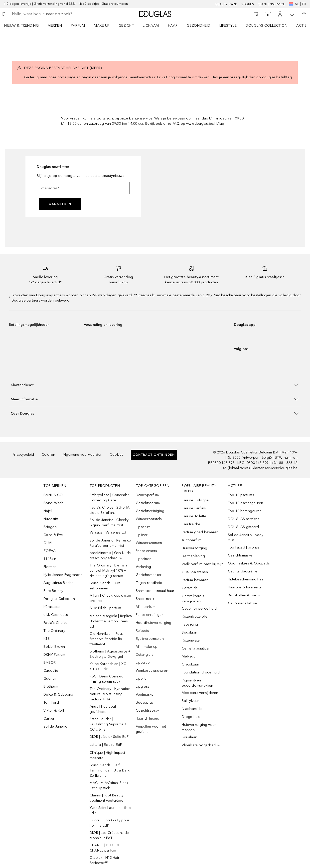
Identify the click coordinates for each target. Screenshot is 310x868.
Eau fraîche (191, 524)
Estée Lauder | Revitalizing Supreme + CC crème (108, 724)
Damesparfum (147, 495)
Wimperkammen (149, 543)
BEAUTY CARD (227, 4)
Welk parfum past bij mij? (202, 564)
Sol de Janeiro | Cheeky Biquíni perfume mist (109, 523)
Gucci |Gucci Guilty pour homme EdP (109, 823)
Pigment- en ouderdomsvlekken (197, 683)
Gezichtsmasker (149, 575)
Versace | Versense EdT (109, 532)
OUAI (48, 543)
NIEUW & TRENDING (21, 26)
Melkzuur (189, 656)
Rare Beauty (53, 591)
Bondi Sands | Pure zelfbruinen (105, 586)
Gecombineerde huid (199, 608)
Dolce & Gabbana (58, 695)
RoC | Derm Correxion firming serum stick (108, 679)
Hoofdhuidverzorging (154, 623)
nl (294, 4)
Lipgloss (143, 687)
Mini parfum (146, 607)
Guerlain (50, 679)
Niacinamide (192, 709)
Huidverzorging (194, 548)
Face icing (190, 624)
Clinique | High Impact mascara (107, 755)
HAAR (173, 26)
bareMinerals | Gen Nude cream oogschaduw (110, 555)
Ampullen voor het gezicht (151, 729)
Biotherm (51, 687)
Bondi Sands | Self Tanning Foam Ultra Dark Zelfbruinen (110, 770)
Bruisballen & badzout (246, 595)
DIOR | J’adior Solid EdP (109, 737)
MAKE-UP (102, 26)
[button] (155, 385)
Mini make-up (147, 647)
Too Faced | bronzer (244, 547)
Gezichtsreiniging (150, 511)
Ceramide (190, 588)
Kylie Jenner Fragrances (63, 575)
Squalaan (189, 632)
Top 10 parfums (241, 495)
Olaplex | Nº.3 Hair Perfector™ (104, 860)
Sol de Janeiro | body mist (246, 538)
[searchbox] (48, 14)
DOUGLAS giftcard (243, 527)
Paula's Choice (55, 623)
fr (304, 4)
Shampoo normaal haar (155, 591)
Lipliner (142, 535)
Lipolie (141, 679)
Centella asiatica (195, 648)
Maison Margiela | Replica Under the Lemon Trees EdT (111, 621)
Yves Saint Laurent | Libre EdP (110, 810)
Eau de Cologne (195, 500)
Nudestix (51, 519)
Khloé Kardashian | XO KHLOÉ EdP (108, 666)
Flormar (50, 567)
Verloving (144, 567)
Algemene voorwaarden (82, 455)
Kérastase (52, 607)
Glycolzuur (190, 664)
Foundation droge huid (201, 672)
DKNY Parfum (54, 655)
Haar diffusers (148, 718)
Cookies (117, 455)
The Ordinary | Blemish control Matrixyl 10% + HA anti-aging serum (108, 571)
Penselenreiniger (149, 615)
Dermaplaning (193, 556)
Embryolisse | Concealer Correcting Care (109, 498)
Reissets (143, 631)
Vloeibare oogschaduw (201, 745)
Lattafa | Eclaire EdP (106, 745)
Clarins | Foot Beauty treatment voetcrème (106, 798)
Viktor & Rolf (54, 710)
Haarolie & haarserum (246, 587)
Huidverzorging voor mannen (199, 727)
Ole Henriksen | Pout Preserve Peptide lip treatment (106, 639)
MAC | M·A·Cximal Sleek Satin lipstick (109, 785)
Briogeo (50, 527)
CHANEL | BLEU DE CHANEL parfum (105, 848)
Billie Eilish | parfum (105, 608)
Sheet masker (147, 599)
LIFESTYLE (228, 26)
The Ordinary (54, 631)
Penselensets (146, 551)
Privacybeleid (23, 455)
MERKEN (55, 26)
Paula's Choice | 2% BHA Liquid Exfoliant (110, 510)
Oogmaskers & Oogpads (249, 563)
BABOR (50, 663)
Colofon (48, 455)
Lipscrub (143, 663)
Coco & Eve (53, 535)
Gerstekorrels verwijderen (193, 599)
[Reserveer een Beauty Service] (256, 14)
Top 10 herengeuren (245, 511)
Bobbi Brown (54, 647)
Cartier (49, 718)
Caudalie (51, 671)
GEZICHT (126, 26)
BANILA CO (53, 495)
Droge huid (191, 717)
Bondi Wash (53, 503)
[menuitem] (25, 25)
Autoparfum (192, 540)
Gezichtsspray (148, 710)
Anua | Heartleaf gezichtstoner (103, 709)
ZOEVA (50, 551)
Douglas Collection (59, 599)
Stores (248, 4)
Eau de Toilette (194, 516)
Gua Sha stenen (195, 572)
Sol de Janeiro (55, 726)
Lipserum (143, 527)
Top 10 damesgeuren (246, 503)
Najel (48, 511)
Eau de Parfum (194, 508)
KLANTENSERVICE (271, 4)
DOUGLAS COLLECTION (266, 26)
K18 (47, 639)
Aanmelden (60, 204)
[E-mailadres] (83, 188)
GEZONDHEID (199, 26)
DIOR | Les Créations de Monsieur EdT (109, 835)
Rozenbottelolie (195, 616)
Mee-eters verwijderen (200, 693)
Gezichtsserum (148, 503)
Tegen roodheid (149, 583)
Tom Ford (51, 703)
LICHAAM (151, 26)
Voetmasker (145, 695)
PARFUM (78, 26)
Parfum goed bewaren (200, 532)
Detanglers (145, 655)
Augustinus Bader (58, 583)
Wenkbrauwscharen (152, 671)
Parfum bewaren (195, 580)
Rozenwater (191, 640)
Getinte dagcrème (243, 571)
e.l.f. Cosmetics (56, 615)
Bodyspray (145, 703)
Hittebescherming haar (246, 579)
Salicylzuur (190, 701)
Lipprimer (144, 559)
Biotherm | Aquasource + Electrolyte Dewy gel (110, 654)
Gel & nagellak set (243, 603)
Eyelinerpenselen (150, 639)
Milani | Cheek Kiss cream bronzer (110, 598)
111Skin (50, 559)
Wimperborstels (149, 519)
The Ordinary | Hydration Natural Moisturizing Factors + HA (110, 694)
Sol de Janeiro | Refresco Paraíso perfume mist (110, 543)
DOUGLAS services (244, 519)
